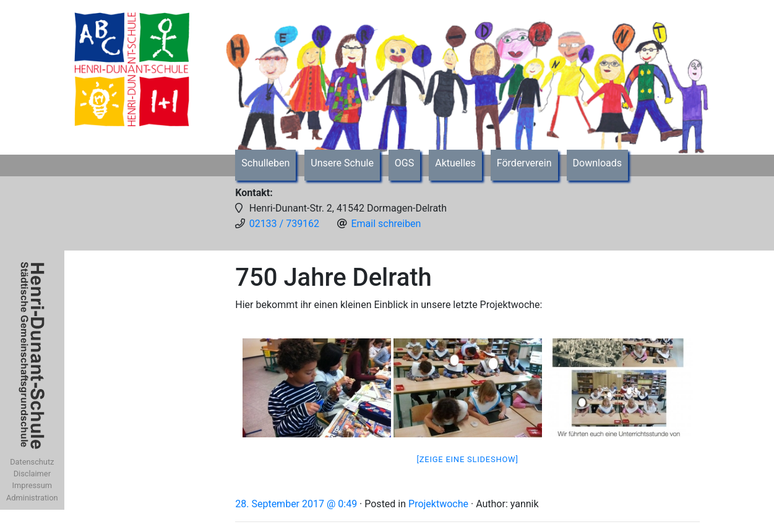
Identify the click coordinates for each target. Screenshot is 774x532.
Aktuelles (455, 163)
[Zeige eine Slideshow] (468, 459)
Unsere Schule (342, 163)
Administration (32, 498)
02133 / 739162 (284, 224)
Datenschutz (32, 462)
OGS (404, 163)
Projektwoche (438, 504)
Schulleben (265, 163)
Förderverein (524, 163)
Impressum (32, 485)
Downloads (597, 163)
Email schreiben (386, 224)
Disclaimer (32, 474)
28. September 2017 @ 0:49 (296, 504)
